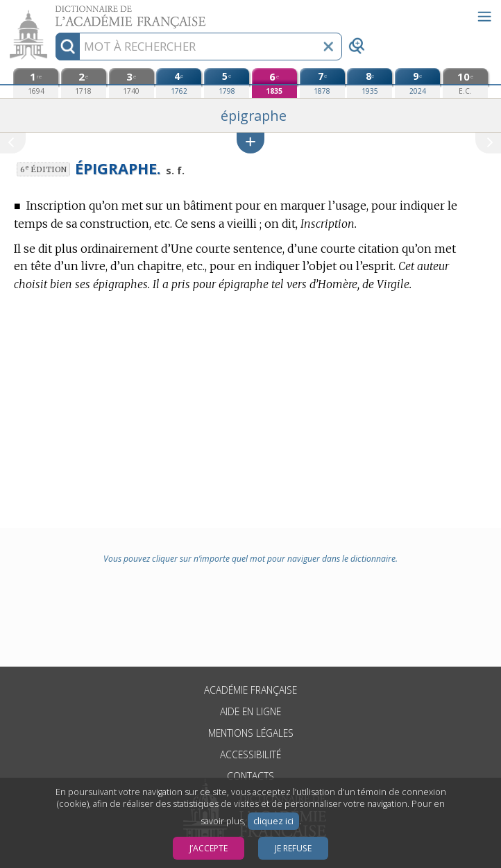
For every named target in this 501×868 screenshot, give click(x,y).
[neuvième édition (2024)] (417, 83)
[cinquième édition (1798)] (227, 83)
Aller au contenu (54, 12)
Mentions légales (251, 733)
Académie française (250, 690)
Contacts (250, 776)
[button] (250, 143)
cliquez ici (273, 821)
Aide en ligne (250, 711)
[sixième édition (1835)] (274, 83)
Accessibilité (250, 754)
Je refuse (293, 848)
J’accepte (209, 848)
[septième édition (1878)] (322, 83)
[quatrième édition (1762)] (179, 83)
